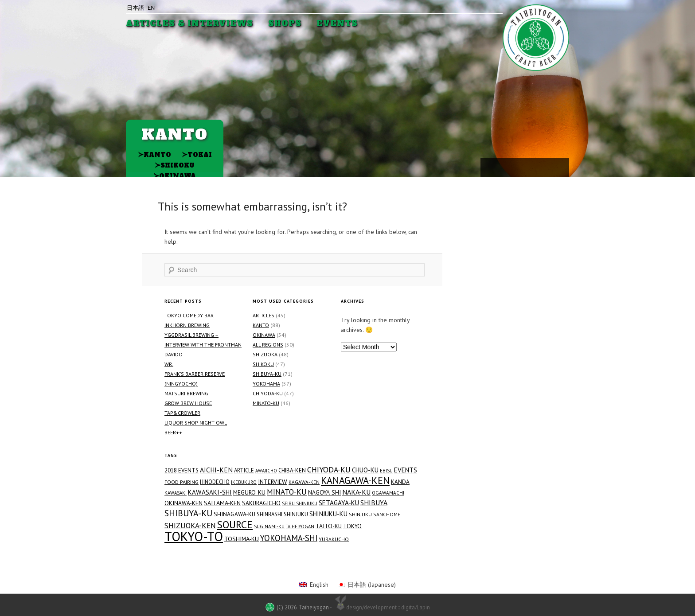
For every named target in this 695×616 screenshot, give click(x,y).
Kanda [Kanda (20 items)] (400, 482)
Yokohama (266, 384)
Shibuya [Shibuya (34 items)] (374, 503)
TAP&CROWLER (182, 413)
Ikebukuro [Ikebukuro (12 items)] (244, 482)
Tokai (197, 154)
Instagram (510, 167)
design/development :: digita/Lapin (381, 607)
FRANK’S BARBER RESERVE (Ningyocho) (195, 379)
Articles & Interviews (189, 24)
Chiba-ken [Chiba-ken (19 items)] (292, 470)
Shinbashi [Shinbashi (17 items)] (269, 514)
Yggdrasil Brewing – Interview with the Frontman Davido (203, 345)
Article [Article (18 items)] (244, 470)
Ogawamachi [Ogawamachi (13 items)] (388, 493)
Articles (264, 315)
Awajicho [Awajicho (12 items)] (266, 471)
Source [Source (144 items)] (235, 524)
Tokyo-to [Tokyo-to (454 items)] (194, 536)
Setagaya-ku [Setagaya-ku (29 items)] (339, 503)
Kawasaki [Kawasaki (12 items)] (176, 493)
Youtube (491, 166)
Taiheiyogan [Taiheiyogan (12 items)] (300, 526)
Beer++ (173, 432)
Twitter (539, 167)
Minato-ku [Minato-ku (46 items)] (287, 492)
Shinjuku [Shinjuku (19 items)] (296, 514)
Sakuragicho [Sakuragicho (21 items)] (261, 503)
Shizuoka (265, 354)
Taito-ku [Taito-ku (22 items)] (329, 526)
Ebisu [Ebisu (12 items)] (386, 471)
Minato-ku (266, 403)
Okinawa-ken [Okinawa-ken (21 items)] (184, 503)
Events (337, 24)
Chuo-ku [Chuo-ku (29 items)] (365, 470)
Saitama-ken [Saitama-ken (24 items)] (222, 503)
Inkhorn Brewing (187, 325)
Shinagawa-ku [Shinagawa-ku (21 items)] (234, 514)
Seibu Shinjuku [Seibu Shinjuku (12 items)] (300, 503)
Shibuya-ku (267, 374)
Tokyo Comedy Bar (189, 315)
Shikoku (175, 165)
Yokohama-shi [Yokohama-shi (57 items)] (289, 538)
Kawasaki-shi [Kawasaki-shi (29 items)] (210, 492)
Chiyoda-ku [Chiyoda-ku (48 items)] (329, 470)
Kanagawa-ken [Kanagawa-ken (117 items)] (355, 480)
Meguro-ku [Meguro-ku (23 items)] (249, 492)
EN (151, 8)
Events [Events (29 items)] (406, 470)
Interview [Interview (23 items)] (273, 482)
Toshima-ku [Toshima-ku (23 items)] (242, 539)
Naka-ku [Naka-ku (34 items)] (356, 492)
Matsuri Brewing (186, 393)
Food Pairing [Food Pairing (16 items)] (182, 482)
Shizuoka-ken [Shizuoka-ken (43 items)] (190, 526)
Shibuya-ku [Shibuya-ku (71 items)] (188, 513)
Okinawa (175, 176)
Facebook (524, 167)
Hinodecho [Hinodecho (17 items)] (215, 482)
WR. (169, 364)
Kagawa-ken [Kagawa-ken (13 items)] (304, 482)
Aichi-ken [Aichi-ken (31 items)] (216, 470)
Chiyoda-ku (268, 393)
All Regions (268, 345)
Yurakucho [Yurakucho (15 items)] (334, 539)
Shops (285, 24)
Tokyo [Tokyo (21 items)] (352, 526)
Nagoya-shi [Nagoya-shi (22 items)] (324, 492)
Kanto (154, 154)
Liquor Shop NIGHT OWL (196, 423)
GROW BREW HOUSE (188, 403)
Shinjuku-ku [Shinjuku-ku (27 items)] (328, 514)
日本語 (135, 8)
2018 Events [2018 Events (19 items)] (182, 470)
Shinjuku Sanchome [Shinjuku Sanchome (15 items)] (375, 514)
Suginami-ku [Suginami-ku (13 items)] (269, 526)
